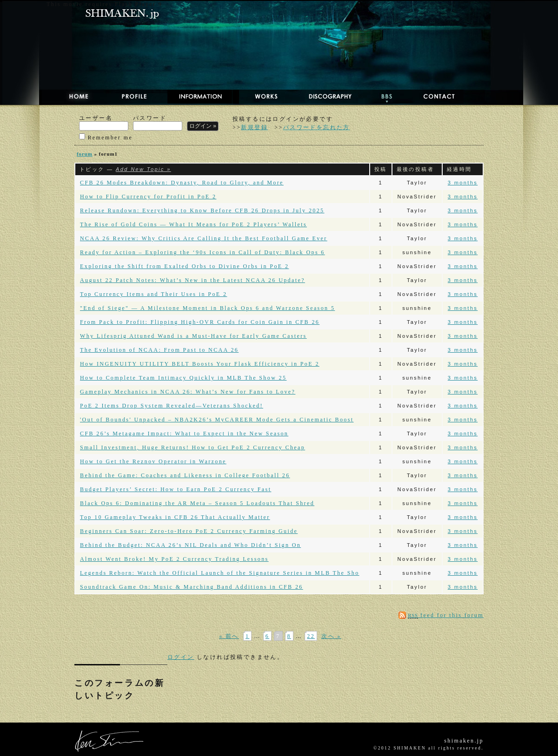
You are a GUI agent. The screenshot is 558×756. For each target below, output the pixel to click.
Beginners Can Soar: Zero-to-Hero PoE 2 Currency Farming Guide (189, 531)
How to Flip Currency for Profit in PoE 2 (148, 197)
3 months (463, 183)
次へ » (331, 636)
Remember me (106, 137)
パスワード (158, 123)
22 (311, 636)
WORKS (258, 97)
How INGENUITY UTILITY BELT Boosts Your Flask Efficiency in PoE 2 (200, 364)
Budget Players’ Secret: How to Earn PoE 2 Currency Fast (176, 489)
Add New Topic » (143, 169)
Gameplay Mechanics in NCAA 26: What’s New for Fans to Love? (188, 392)
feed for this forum (446, 615)
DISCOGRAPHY (321, 97)
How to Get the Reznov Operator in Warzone (153, 461)
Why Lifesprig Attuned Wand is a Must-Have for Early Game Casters (193, 336)
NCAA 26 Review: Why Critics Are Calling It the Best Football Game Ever (204, 238)
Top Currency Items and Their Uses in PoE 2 (153, 294)
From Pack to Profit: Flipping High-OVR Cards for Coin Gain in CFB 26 (200, 322)
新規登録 (254, 127)
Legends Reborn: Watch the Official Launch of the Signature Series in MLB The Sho (220, 573)
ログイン (181, 657)
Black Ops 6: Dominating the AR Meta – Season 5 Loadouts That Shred (197, 503)
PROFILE (129, 97)
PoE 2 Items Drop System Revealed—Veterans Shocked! (172, 406)
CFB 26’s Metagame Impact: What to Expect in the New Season (184, 434)
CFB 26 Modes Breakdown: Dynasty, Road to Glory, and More (182, 183)
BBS (379, 97)
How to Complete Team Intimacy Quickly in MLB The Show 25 (183, 378)
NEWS (196, 97)
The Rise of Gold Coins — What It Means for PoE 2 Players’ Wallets (193, 224)
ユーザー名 (104, 123)
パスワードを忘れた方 (317, 127)
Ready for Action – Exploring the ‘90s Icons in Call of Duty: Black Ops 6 (203, 252)
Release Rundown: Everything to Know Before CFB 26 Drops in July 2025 (202, 210)
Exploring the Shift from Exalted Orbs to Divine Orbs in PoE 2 (184, 266)
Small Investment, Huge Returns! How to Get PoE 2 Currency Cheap (193, 447)
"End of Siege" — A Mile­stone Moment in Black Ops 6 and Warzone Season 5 (207, 308)
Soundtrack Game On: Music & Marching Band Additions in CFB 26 (192, 587)
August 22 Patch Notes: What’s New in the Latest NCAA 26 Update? (193, 280)
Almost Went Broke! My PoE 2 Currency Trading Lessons (174, 559)
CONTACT (432, 97)
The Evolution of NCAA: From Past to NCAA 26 (159, 350)
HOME (70, 97)
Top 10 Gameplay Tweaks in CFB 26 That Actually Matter (175, 517)
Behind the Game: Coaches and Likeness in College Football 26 (185, 475)
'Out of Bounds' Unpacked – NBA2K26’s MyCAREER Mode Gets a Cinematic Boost (217, 420)
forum (85, 154)
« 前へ (229, 636)
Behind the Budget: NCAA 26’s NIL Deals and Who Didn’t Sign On (190, 545)
